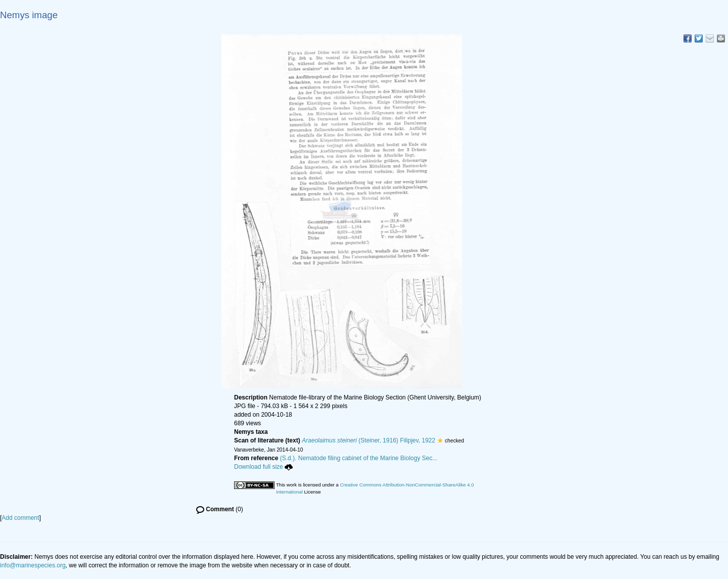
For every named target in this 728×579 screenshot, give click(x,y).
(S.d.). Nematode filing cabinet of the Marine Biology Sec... (359, 458)
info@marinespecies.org (33, 565)
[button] (440, 440)
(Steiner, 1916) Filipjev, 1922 (369, 440)
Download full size (263, 467)
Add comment (20, 518)
